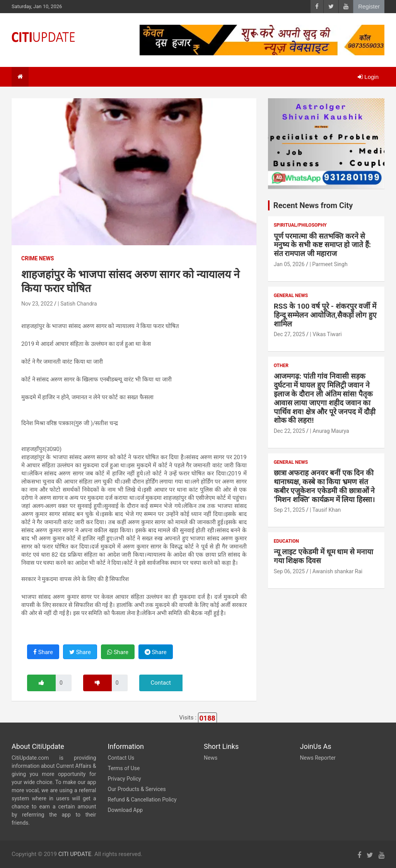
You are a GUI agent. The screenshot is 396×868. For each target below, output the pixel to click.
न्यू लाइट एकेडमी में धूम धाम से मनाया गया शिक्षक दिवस (323, 556)
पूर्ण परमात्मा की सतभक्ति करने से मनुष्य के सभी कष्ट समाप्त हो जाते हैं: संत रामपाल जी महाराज (322, 245)
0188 (207, 718)
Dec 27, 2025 (289, 334)
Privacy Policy (125, 779)
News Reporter (318, 758)
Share (43, 652)
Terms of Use (124, 768)
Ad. (280, 178)
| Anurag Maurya (329, 431)
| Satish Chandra (77, 304)
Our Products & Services (137, 789)
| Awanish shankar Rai (336, 571)
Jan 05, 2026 (289, 264)
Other (281, 366)
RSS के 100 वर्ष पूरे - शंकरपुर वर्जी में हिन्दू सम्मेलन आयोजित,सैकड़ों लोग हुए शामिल (325, 315)
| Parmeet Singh (328, 264)
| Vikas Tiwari (326, 334)
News (211, 758)
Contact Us (121, 758)
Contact (161, 683)
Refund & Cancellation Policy (142, 800)
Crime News (38, 258)
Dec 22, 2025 (289, 431)
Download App (125, 810)
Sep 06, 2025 (289, 571)
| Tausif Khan (325, 510)
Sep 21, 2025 (289, 510)
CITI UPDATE (75, 854)
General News (291, 296)
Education (286, 541)
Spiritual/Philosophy (300, 225)
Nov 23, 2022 (37, 304)
